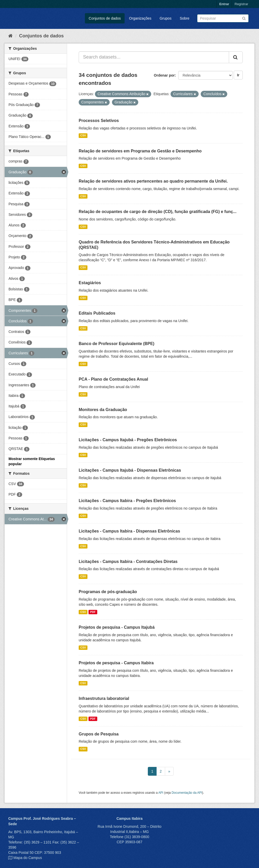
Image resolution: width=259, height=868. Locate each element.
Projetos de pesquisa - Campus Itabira (116, 663)
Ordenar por (164, 75)
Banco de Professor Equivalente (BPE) (116, 344)
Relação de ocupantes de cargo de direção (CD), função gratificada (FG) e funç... (158, 212)
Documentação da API (187, 793)
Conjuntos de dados (105, 18)
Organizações (140, 18)
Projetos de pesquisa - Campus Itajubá (117, 627)
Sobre (185, 18)
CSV (83, 136)
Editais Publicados (97, 313)
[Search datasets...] (154, 57)
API (161, 793)
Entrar (224, 4)
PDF (93, 612)
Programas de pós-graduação (108, 592)
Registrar (241, 4)
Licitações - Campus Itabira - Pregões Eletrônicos (127, 501)
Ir (238, 75)
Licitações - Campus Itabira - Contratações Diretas (128, 562)
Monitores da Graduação (103, 410)
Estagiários (90, 283)
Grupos (166, 18)
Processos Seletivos (99, 121)
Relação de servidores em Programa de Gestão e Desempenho (140, 151)
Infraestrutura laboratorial (104, 698)
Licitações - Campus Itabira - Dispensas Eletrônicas (129, 531)
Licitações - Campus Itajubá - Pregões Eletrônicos (128, 440)
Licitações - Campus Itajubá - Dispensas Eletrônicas (130, 470)
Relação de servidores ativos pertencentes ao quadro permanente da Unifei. (153, 181)
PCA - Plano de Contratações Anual (113, 379)
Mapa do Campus (28, 858)
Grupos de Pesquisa (99, 734)
